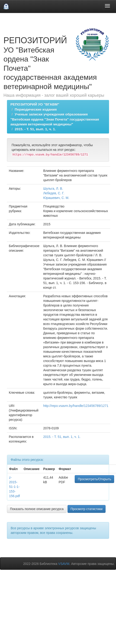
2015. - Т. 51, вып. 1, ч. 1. (35, 129)
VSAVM (64, 564)
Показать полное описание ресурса (37, 509)
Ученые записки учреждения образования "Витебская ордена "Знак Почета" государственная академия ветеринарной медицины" (55, 119)
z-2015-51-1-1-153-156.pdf (14, 487)
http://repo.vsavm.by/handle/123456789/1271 (76, 406)
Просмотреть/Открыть (94, 479)
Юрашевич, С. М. (56, 198)
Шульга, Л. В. (53, 189)
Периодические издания (36, 109)
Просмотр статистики (87, 509)
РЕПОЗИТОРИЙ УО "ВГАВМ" (35, 104)
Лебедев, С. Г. (54, 193)
